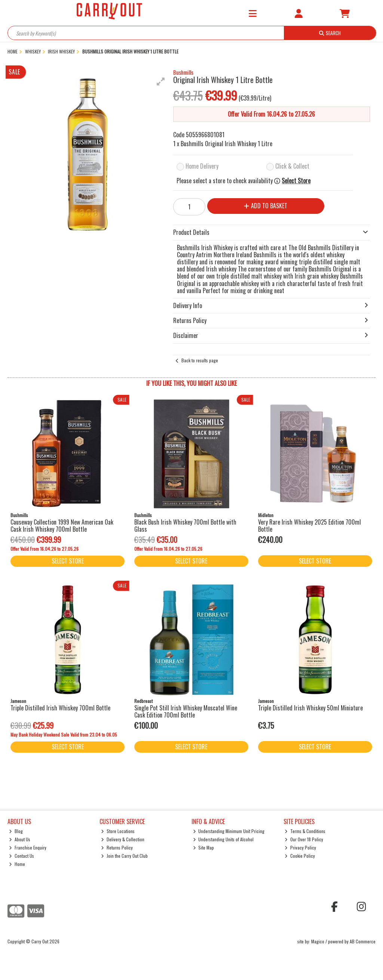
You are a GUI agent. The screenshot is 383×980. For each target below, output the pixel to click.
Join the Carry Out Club (124, 856)
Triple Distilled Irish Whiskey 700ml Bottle (60, 708)
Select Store (296, 181)
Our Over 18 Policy (304, 839)
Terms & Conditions (305, 831)
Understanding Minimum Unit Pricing (229, 831)
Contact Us (22, 856)
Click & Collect (292, 166)
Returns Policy (117, 847)
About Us (20, 839)
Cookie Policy (300, 856)
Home (17, 864)
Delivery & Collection (123, 839)
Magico (318, 941)
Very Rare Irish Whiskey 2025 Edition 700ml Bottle (310, 526)
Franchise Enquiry (28, 847)
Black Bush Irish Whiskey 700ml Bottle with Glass (185, 526)
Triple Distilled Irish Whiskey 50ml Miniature (310, 708)
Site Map (204, 847)
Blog (16, 831)
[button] (161, 82)
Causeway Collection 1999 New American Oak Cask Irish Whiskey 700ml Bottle (62, 526)
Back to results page (200, 360)
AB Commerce (363, 941)
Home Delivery (202, 166)
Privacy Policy (300, 847)
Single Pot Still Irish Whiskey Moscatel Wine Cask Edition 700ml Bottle (186, 711)
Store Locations (118, 831)
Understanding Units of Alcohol (223, 839)
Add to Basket (266, 206)
